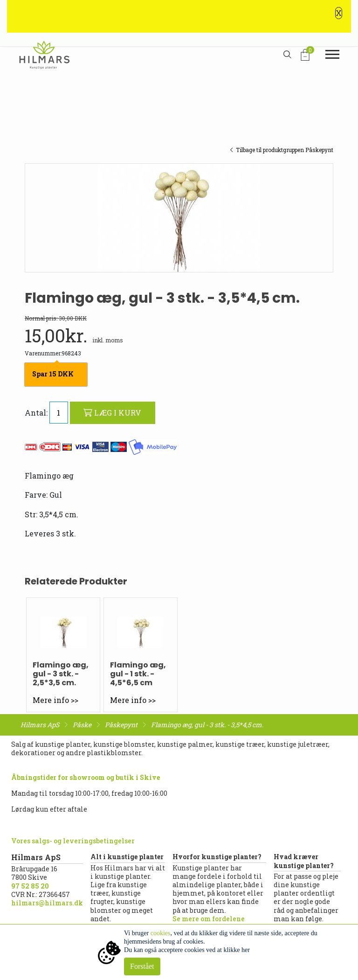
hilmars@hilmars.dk (47, 903)
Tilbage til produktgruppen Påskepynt (282, 150)
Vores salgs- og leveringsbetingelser (73, 841)
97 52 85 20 (30, 886)
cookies (161, 933)
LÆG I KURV (112, 413)
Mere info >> (55, 700)
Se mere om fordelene (209, 919)
